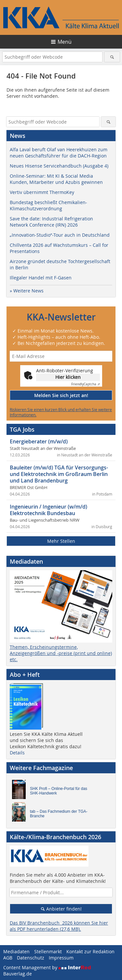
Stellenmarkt (48, 951)
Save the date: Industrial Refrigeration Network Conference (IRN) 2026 (51, 222)
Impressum (61, 958)
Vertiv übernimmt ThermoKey (42, 192)
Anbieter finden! (61, 909)
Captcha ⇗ (86, 384)
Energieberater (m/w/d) (39, 441)
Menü (65, 42)
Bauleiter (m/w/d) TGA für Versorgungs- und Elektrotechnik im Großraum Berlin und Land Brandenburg (59, 474)
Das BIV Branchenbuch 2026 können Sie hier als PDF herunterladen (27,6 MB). (59, 926)
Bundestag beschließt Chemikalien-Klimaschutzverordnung (48, 205)
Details (17, 753)
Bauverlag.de (18, 974)
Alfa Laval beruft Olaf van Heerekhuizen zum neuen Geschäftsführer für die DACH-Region (59, 153)
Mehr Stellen (61, 541)
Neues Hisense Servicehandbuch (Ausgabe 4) (59, 166)
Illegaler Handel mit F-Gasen (41, 278)
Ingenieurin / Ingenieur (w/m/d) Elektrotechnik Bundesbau (48, 510)
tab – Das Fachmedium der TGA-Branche (59, 814)
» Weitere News (27, 291)
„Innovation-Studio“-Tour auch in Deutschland (60, 235)
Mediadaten (16, 951)
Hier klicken (68, 377)
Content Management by (47, 967)
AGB (8, 958)
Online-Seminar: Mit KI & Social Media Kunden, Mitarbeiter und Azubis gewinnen (56, 179)
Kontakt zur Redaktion (90, 951)
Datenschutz (31, 958)
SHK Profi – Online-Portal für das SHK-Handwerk (59, 791)
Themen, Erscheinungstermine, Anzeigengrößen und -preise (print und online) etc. (61, 653)
